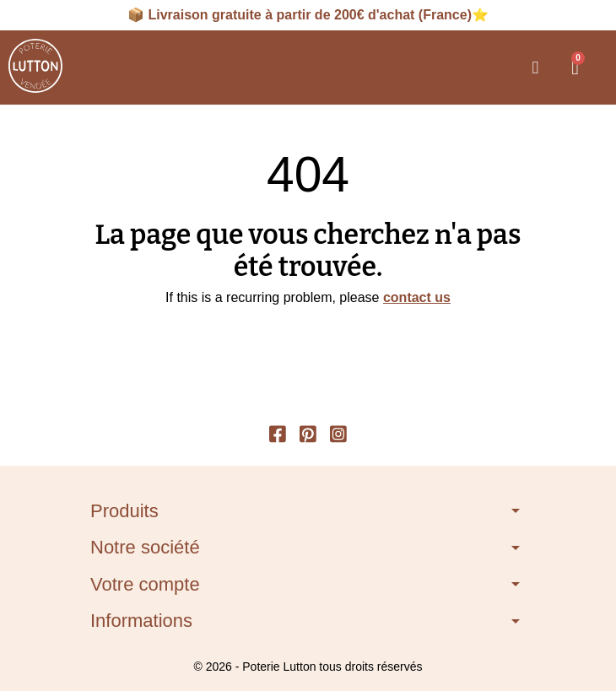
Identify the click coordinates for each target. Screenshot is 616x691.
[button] (535, 67)
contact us (417, 297)
